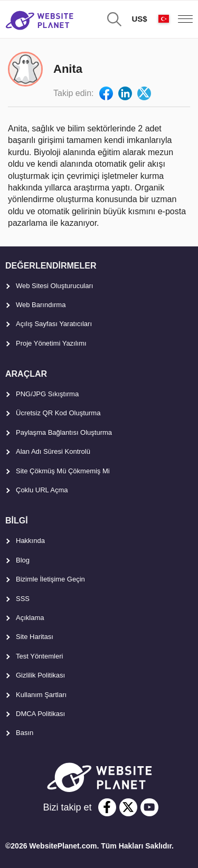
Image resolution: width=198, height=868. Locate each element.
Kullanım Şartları (41, 695)
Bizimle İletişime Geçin (50, 579)
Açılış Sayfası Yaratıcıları (54, 324)
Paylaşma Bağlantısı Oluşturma (64, 432)
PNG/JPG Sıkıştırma (47, 394)
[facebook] (107, 807)
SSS (23, 599)
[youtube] (149, 807)
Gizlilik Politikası (40, 675)
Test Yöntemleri (39, 656)
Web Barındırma (41, 305)
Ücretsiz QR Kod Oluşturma (58, 413)
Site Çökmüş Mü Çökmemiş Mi (63, 471)
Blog (23, 560)
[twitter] (128, 807)
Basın (25, 733)
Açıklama (30, 618)
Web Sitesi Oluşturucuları (54, 286)
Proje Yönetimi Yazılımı (51, 343)
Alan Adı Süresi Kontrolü (53, 451)
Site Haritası (35, 637)
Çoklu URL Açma (42, 490)
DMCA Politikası (40, 714)
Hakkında (30, 541)
